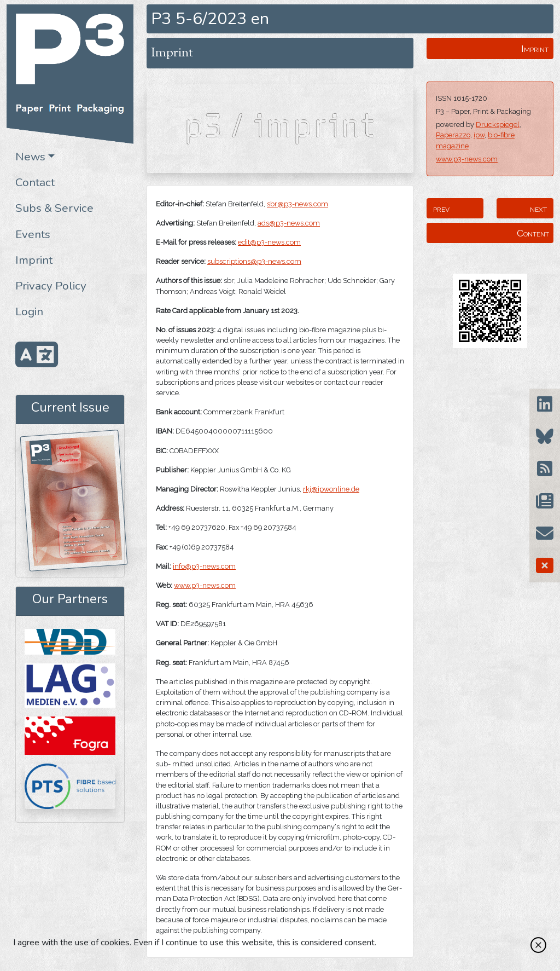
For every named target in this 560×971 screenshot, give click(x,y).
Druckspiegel (498, 125)
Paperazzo (453, 135)
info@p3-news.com (204, 566)
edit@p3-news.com (269, 242)
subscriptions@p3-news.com (254, 261)
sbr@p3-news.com (297, 204)
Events (33, 234)
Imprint (34, 260)
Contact (35, 182)
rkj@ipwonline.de (331, 489)
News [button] (30, 157)
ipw (479, 135)
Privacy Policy (51, 286)
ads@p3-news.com (289, 223)
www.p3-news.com (467, 159)
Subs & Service (54, 208)
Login (29, 311)
